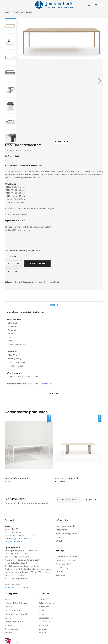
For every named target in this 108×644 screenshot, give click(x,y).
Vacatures (61, 575)
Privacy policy (62, 568)
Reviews (54, 394)
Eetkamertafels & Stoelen (16, 603)
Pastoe (42, 599)
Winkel (59, 541)
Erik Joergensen (46, 618)
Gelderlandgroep (46, 603)
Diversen (8, 633)
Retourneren (61, 530)
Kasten (8, 618)
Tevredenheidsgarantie (66, 534)
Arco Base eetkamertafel (66, 478)
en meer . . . (44, 633)
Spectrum (43, 625)
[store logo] (54, 5)
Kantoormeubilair (12, 610)
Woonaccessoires (13, 629)
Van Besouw (44, 622)
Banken (8, 599)
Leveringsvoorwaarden (66, 526)
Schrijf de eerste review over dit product (20, 150)
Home (7, 12)
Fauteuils (9, 607)
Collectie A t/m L (52, 282)
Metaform (43, 629)
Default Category (23, 282)
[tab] (54, 305)
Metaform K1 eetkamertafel (17, 478)
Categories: (10, 282)
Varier (41, 610)
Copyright (60, 571)
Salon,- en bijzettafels (14, 622)
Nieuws (59, 537)
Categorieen (37, 282)
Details (54, 305)
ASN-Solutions (11, 588)
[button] (23, 81)
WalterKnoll (44, 607)
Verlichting (9, 625)
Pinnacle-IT (25, 588)
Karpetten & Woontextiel (16, 614)
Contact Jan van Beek (66, 560)
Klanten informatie (64, 564)
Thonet (42, 614)
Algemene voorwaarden (67, 556)
